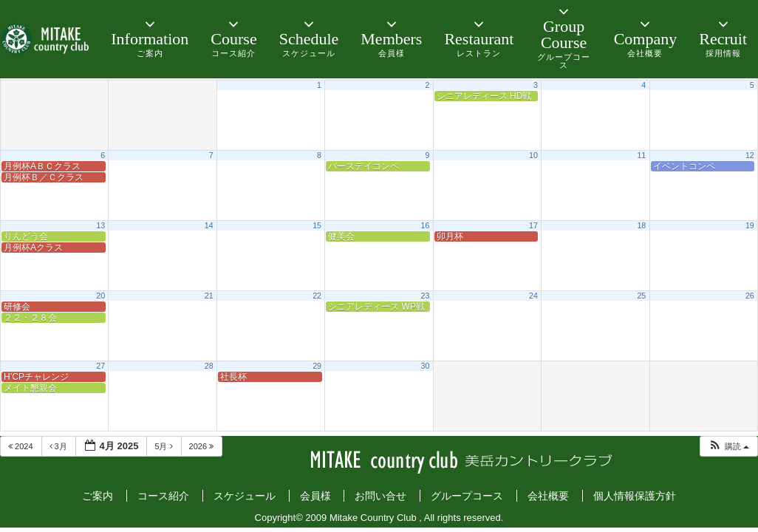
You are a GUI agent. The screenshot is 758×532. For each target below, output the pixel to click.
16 (426, 225)
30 (426, 366)
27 (100, 366)
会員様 (315, 496)
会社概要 (548, 496)
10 (533, 155)
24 (533, 296)
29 (317, 366)
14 (209, 225)
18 (641, 225)
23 (426, 296)
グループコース (467, 496)
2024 (22, 446)
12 (750, 155)
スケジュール (245, 496)
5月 (164, 446)
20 (100, 296)
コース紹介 (163, 496)
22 (317, 296)
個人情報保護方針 (635, 496)
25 (641, 296)
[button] (728, 447)
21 (209, 296)
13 (100, 225)
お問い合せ (380, 496)
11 (641, 155)
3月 (59, 446)
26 (750, 296)
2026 (203, 446)
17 (533, 225)
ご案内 (98, 496)
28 (209, 366)
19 (750, 225)
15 (317, 225)
